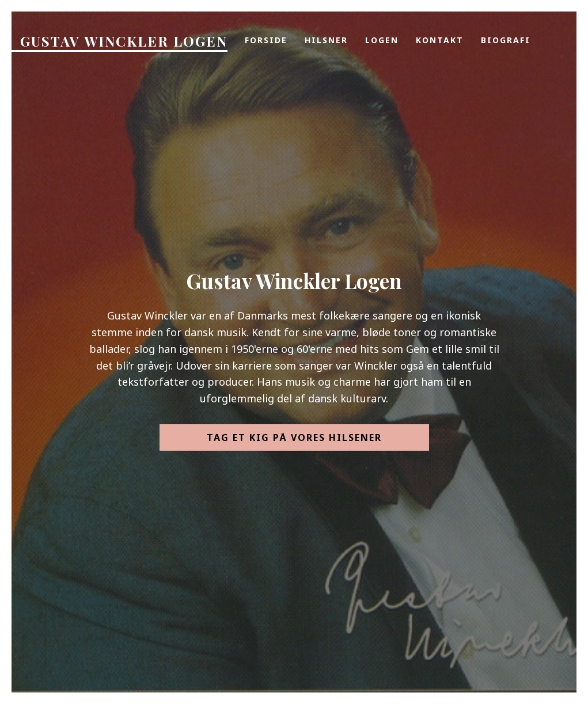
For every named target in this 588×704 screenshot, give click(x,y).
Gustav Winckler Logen (124, 41)
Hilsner (326, 40)
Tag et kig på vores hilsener (294, 437)
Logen (382, 40)
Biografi (506, 40)
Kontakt (440, 40)
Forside (266, 40)
